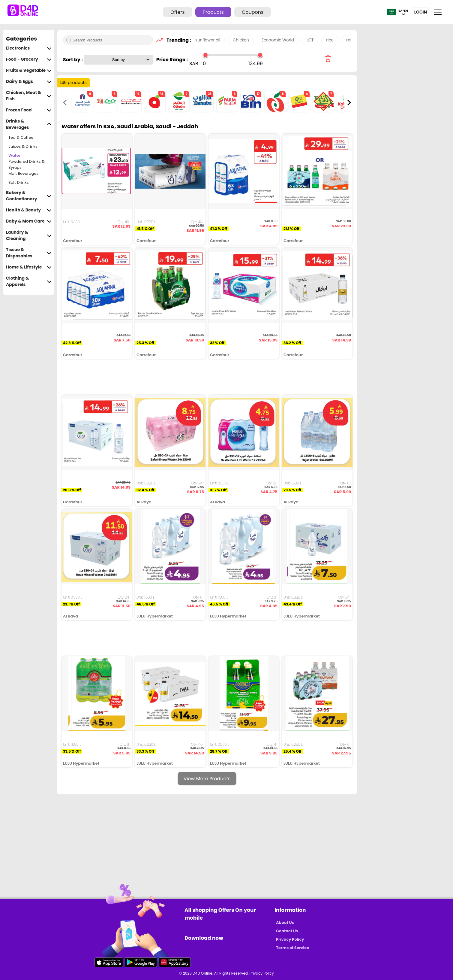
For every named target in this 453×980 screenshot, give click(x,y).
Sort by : (73, 60)
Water (14, 155)
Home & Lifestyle (29, 267)
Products (213, 12)
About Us (285, 922)
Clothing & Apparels (29, 281)
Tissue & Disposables (29, 253)
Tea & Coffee (21, 137)
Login (421, 12)
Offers (177, 12)
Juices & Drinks (23, 146)
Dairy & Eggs (29, 82)
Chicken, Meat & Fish (29, 96)
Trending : (177, 40)
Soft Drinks (18, 182)
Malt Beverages (23, 173)
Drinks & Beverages (29, 124)
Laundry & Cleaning (29, 235)
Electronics (29, 48)
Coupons (253, 12)
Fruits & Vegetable (29, 70)
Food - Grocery (29, 59)
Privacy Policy (290, 939)
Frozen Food (29, 110)
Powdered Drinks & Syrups (27, 165)
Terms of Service (292, 948)
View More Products (207, 779)
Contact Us (287, 931)
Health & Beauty (29, 210)
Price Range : (172, 60)
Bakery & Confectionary (29, 196)
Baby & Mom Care (29, 221)
